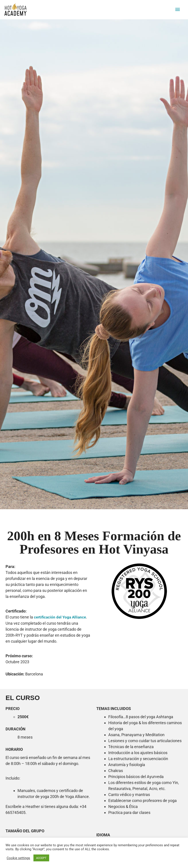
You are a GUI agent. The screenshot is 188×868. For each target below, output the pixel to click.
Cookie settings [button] (18, 858)
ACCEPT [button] (41, 858)
